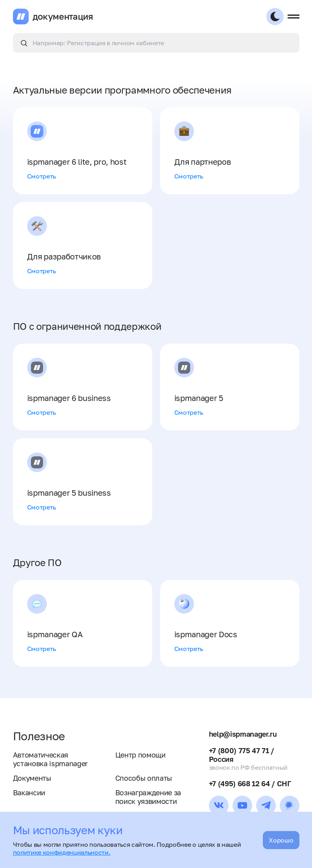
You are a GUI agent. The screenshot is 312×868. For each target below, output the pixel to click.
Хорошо (281, 840)
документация (63, 17)
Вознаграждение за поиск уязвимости (148, 797)
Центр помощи (140, 755)
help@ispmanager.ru (243, 734)
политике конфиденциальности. (62, 852)
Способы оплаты (144, 778)
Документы (32, 778)
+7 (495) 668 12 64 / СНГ (250, 783)
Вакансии (29, 793)
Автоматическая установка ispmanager (51, 759)
